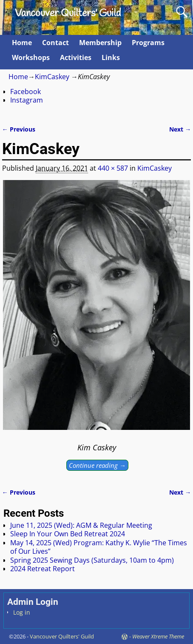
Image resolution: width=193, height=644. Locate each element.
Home (22, 43)
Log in (22, 612)
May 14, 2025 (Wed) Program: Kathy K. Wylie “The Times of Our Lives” (99, 547)
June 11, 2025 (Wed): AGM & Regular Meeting (81, 525)
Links (111, 57)
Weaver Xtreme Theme (158, 636)
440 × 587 (113, 168)
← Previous (19, 129)
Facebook (26, 92)
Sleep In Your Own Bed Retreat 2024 (68, 534)
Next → (180, 129)
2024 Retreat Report (43, 569)
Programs (148, 43)
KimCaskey (52, 77)
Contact (55, 43)
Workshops (31, 57)
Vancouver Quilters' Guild (68, 14)
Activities (76, 57)
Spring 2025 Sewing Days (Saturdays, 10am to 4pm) (92, 560)
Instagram (27, 100)
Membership (100, 43)
